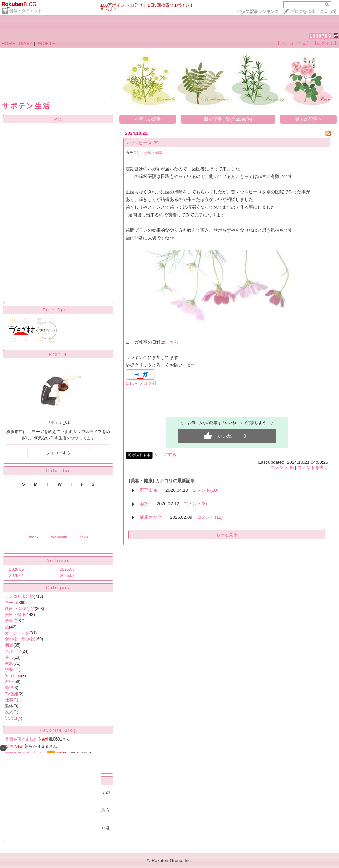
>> (258, 11)
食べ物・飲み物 (19, 639)
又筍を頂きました (21, 739)
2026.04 (16, 576)
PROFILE (46, 43)
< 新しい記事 (148, 119)
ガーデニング (17, 633)
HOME (8, 43)
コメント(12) (210, 517)
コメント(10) (205, 490)
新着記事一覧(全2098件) (228, 119)
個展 (9, 645)
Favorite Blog (58, 730)
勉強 (9, 688)
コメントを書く (313, 467)
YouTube (13, 676)
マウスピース (139, 143)
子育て (11, 621)
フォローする (58, 453)
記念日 (11, 718)
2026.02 (67, 576)
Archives (58, 561)
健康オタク (151, 517)
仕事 (9, 700)
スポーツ (13, 651)
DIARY (26, 43)
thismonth (59, 537)
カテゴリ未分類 (19, 596)
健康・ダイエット (26, 11)
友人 (9, 712)
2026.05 (16, 569)
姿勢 (144, 504)
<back (33, 537)
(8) (156, 143)
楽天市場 (328, 11)
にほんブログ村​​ (141, 383)
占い (9, 682)
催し (9, 657)
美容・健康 (15, 615)
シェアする (165, 455)
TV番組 (12, 694)
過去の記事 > (308, 119)
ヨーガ (11, 603)
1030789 (321, 36)
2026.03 (67, 569)
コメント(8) (282, 467)
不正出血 (149, 490)
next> (84, 537)
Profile (58, 354)
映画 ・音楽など (20, 609)
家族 (9, 663)
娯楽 (9, 670)
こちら (172, 342)
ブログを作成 (303, 11)
